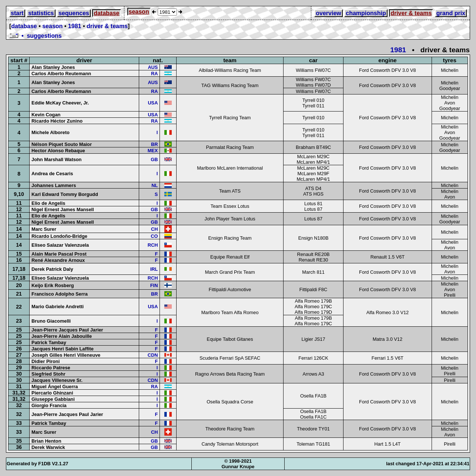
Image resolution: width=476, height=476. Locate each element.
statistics (41, 13)
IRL (154, 269)
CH (154, 229)
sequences (74, 13)
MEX (153, 151)
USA (153, 103)
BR (154, 144)
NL (155, 185)
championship (366, 13)
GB (154, 159)
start (17, 13)
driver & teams (411, 13)
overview (328, 13)
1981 (75, 26)
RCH (153, 245)
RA (154, 74)
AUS (153, 67)
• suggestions (36, 36)
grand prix (451, 13)
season (139, 12)
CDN (153, 355)
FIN (154, 285)
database (106, 13)
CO (154, 236)
